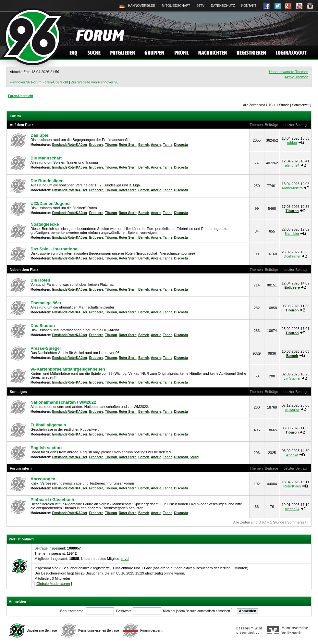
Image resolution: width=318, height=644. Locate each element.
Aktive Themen (296, 77)
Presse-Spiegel (46, 348)
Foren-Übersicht (21, 96)
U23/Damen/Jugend (50, 203)
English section (46, 448)
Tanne (168, 145)
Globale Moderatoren (53, 584)
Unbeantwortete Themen (289, 72)
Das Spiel (40, 135)
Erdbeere (96, 145)
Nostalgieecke (45, 224)
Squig (194, 457)
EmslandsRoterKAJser (70, 145)
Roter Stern (128, 145)
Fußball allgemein (48, 425)
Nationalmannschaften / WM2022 (63, 402)
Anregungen (43, 479)
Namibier (292, 234)
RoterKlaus (292, 486)
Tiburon (111, 145)
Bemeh (144, 145)
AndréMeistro (292, 188)
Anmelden (17, 601)
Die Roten (40, 280)
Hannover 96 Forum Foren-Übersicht (39, 82)
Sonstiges (18, 392)
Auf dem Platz (22, 125)
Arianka (292, 455)
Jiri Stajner (292, 378)
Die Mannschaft (46, 158)
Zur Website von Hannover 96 (95, 82)
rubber (292, 143)
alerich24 (292, 165)
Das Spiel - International (55, 249)
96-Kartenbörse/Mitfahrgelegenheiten (68, 369)
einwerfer (292, 410)
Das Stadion (43, 326)
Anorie (156, 145)
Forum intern (21, 468)
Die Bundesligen (47, 181)
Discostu (181, 145)
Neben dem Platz (24, 270)
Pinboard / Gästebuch (52, 500)
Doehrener (292, 256)
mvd (125, 559)
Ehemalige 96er (46, 303)
